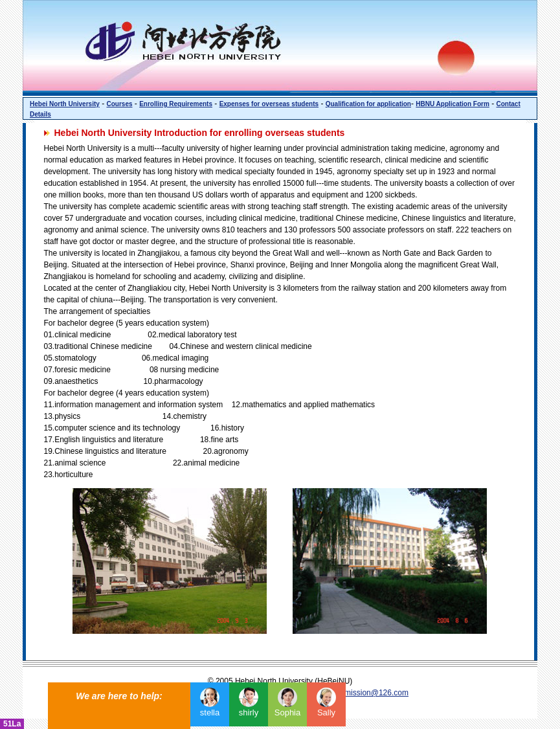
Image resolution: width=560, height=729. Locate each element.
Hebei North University (65, 104)
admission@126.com (372, 693)
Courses (119, 104)
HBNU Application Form (453, 104)
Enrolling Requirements (176, 104)
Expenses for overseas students (269, 104)
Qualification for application (368, 104)
